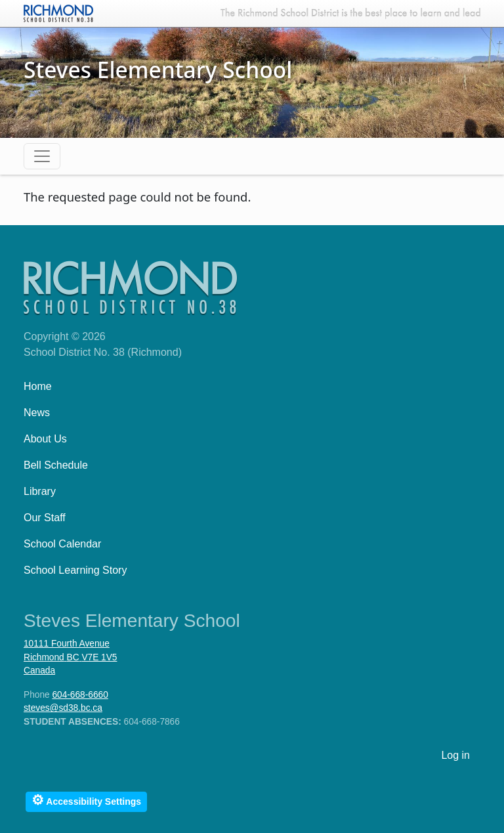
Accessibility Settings (86, 800)
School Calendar (62, 544)
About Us (45, 439)
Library (40, 491)
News (37, 413)
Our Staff (45, 518)
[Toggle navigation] (42, 156)
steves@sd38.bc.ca (63, 708)
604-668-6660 (80, 695)
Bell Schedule (56, 465)
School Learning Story (75, 570)
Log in (455, 755)
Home (38, 386)
